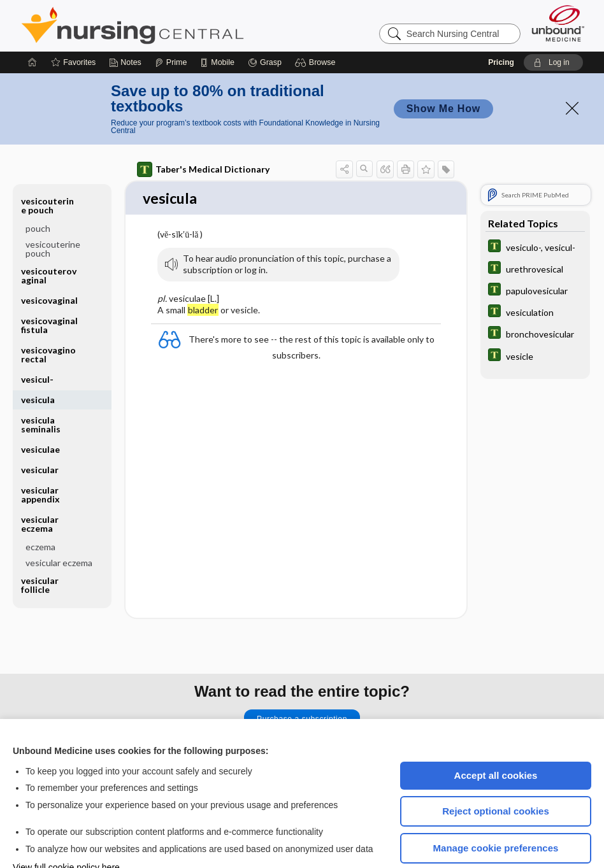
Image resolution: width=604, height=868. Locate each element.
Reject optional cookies (496, 773)
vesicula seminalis (41, 386)
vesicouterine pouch (47, 167)
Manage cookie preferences (496, 810)
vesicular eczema (40, 486)
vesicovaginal (49, 262)
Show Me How (443, 70)
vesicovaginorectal (48, 316)
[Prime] (171, 24)
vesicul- (37, 341)
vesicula (38, 361)
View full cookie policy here (66, 829)
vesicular (40, 431)
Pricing (501, 24)
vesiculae (40, 411)
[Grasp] (265, 24)
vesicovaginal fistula (49, 287)
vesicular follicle (40, 547)
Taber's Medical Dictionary (203, 131)
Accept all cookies (496, 737)
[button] (317, 24)
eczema (40, 509)
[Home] (32, 24)
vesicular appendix (40, 456)
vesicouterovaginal (49, 237)
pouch (38, 190)
